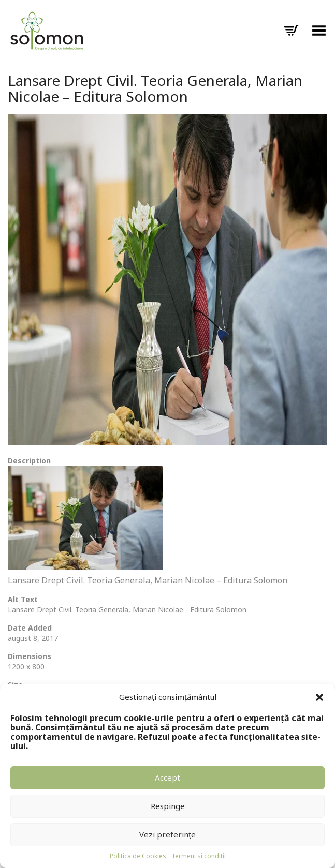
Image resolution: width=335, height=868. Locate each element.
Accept (167, 777)
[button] (319, 697)
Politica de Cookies (138, 856)
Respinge (168, 806)
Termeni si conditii (199, 856)
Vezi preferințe (167, 834)
